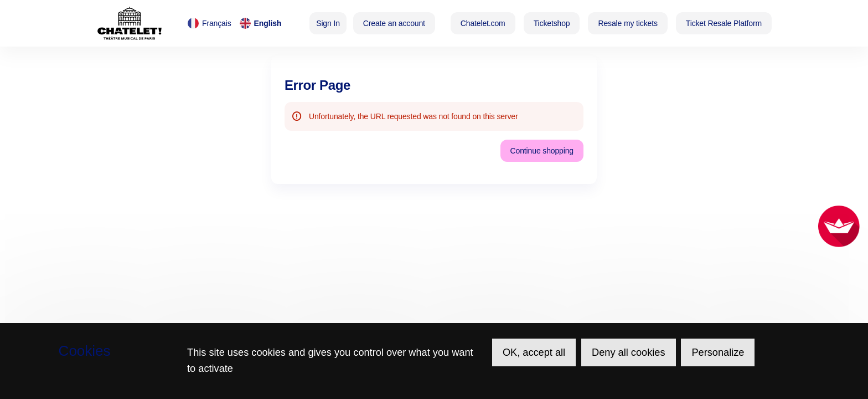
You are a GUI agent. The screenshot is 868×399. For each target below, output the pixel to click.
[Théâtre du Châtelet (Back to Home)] (130, 23)
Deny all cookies (628, 352)
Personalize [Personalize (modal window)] (718, 352)
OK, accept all (534, 352)
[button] (483, 23)
